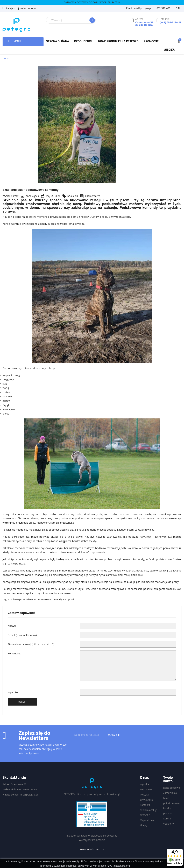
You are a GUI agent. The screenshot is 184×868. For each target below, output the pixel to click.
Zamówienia (170, 793)
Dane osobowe (171, 788)
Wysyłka (144, 784)
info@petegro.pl (29, 795)
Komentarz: (14, 653)
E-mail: (22, 635)
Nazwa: (12, 626)
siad (72, 599)
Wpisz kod (13, 692)
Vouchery (168, 824)
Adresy (167, 818)
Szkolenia (70, 196)
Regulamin (146, 789)
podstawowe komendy (49, 599)
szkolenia (31, 599)
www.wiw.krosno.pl (92, 849)
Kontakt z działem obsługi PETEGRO (149, 810)
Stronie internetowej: (31, 644)
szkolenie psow (17, 599)
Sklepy (144, 825)
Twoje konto (168, 779)
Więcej (169, 50)
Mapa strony (147, 820)
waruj (66, 599)
